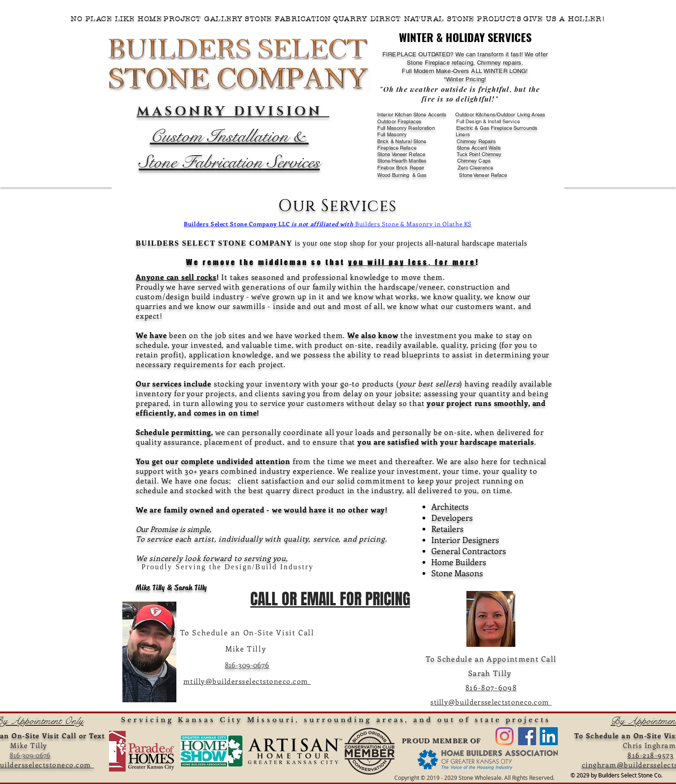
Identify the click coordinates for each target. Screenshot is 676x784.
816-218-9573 (651, 755)
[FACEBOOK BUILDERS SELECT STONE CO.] (527, 736)
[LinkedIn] (549, 736)
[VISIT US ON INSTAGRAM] (504, 736)
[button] (427, 19)
